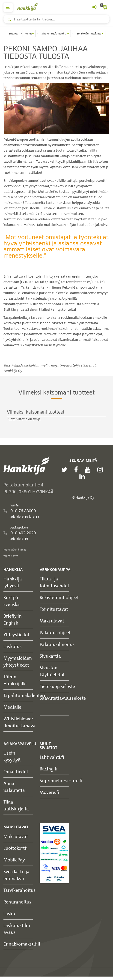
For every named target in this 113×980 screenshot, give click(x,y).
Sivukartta (50, 656)
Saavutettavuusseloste (63, 698)
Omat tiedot (16, 771)
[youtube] (89, 470)
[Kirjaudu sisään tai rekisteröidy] (94, 7)
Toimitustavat (54, 609)
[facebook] (77, 470)
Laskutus (13, 646)
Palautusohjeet (55, 632)
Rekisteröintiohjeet (59, 597)
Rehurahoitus (17, 902)
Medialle (12, 707)
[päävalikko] (8, 7)
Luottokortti (16, 848)
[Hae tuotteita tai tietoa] (56, 19)
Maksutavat (52, 621)
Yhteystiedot (16, 635)
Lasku (9, 913)
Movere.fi (49, 792)
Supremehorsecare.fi (61, 780)
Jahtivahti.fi (52, 757)
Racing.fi (49, 769)
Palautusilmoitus (57, 644)
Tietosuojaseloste (57, 686)
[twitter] (65, 470)
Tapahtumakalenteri (24, 695)
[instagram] (101, 470)
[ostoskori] (105, 7)
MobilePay (14, 860)
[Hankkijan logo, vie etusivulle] (30, 7)
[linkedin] (83, 476)
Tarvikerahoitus (19, 890)
